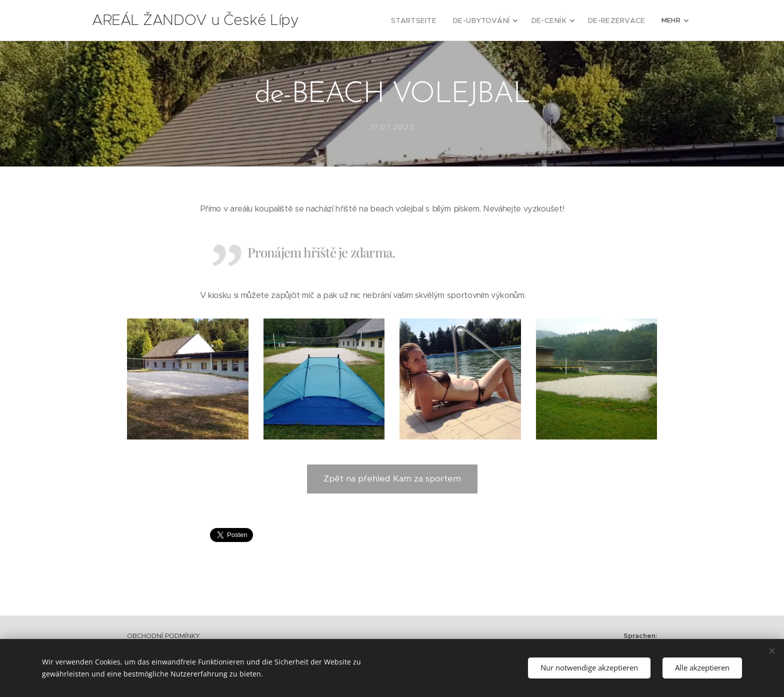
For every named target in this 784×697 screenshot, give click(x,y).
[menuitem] (372, 20)
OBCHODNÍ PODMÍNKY (163, 636)
